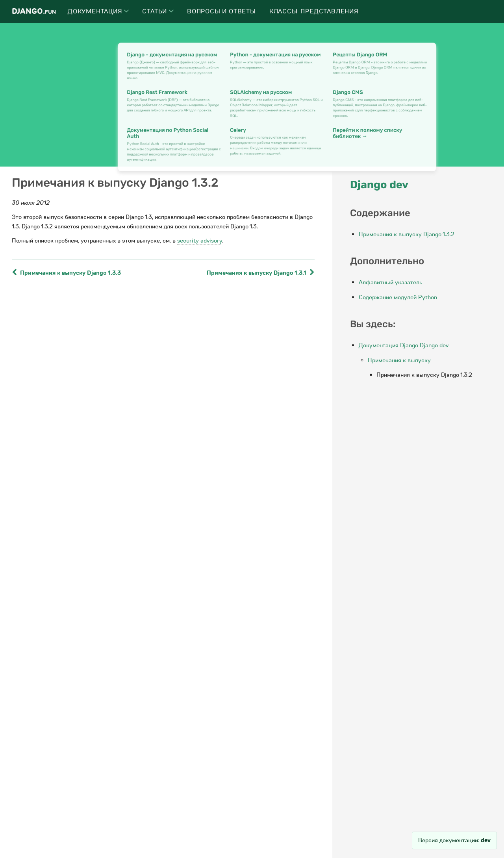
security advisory (200, 241)
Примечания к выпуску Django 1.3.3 (66, 273)
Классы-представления (314, 11)
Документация (98, 11)
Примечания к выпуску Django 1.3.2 (407, 234)
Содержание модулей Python (398, 297)
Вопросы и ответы (221, 11)
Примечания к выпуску (399, 360)
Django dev (379, 185)
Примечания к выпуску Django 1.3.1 (261, 273)
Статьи (158, 11)
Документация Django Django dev (404, 345)
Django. (34, 11)
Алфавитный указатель (391, 282)
